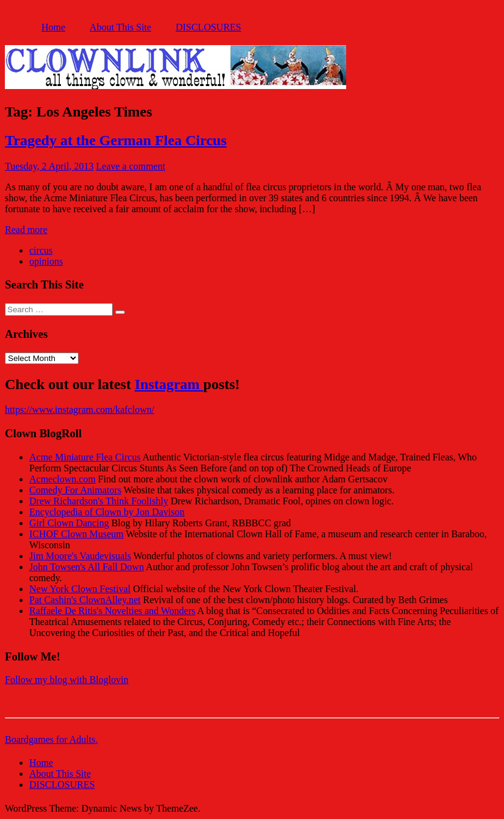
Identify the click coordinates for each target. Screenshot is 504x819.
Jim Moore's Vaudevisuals (80, 556)
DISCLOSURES (208, 27)
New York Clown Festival (80, 589)
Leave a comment (131, 166)
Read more (26, 230)
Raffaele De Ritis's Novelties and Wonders (112, 611)
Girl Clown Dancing (69, 523)
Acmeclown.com (62, 479)
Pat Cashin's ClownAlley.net (85, 600)
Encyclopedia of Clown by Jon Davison (107, 512)
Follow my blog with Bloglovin (67, 680)
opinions (46, 261)
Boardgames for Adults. (51, 739)
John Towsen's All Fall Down (87, 567)
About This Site (120, 27)
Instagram (169, 384)
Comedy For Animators (75, 490)
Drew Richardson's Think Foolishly (99, 501)
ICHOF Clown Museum (76, 534)
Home (53, 27)
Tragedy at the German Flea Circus (116, 140)
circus (41, 250)
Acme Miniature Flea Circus (85, 457)
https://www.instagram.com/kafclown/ (80, 409)
